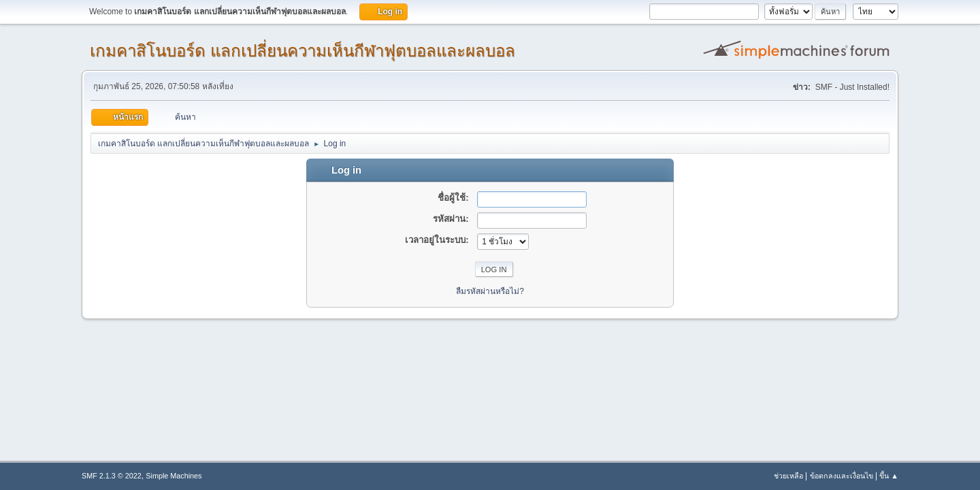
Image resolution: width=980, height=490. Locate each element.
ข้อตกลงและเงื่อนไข (842, 476)
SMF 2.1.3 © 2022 (112, 476)
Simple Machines (174, 476)
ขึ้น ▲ (889, 476)
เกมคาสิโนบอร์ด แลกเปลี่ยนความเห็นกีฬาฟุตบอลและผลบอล (303, 51)
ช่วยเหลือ (788, 476)
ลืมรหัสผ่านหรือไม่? (490, 291)
